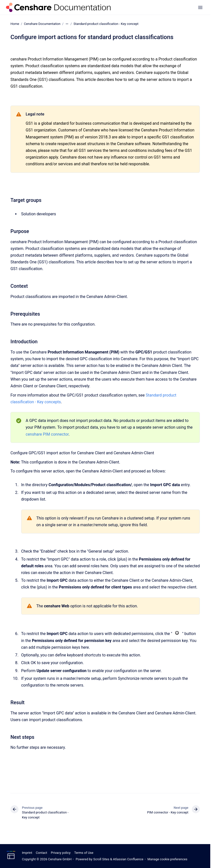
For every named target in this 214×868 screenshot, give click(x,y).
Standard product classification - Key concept (106, 24)
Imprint (27, 853)
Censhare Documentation (42, 24)
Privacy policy (61, 853)
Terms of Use (84, 853)
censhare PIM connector (47, 434)
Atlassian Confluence (128, 859)
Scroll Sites (101, 859)
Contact (41, 853)
